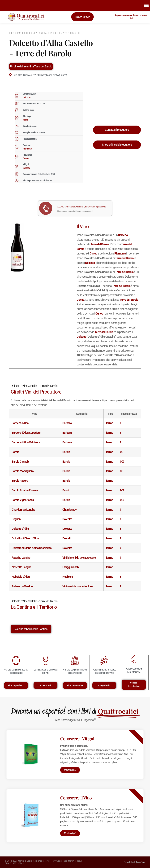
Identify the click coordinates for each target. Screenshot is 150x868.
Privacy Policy (129, 862)
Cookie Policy (140, 862)
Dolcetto (27, 97)
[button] (146, 5)
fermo (26, 120)
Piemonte (27, 149)
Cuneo (26, 158)
